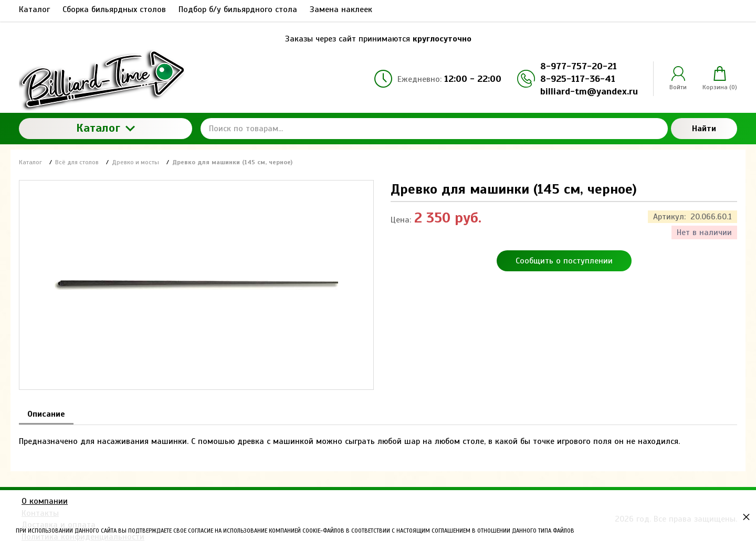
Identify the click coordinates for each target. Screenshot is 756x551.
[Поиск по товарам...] (434, 129)
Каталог (106, 128)
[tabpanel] (378, 436)
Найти (704, 129)
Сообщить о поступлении (564, 261)
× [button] (746, 517)
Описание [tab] (46, 414)
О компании (45, 501)
